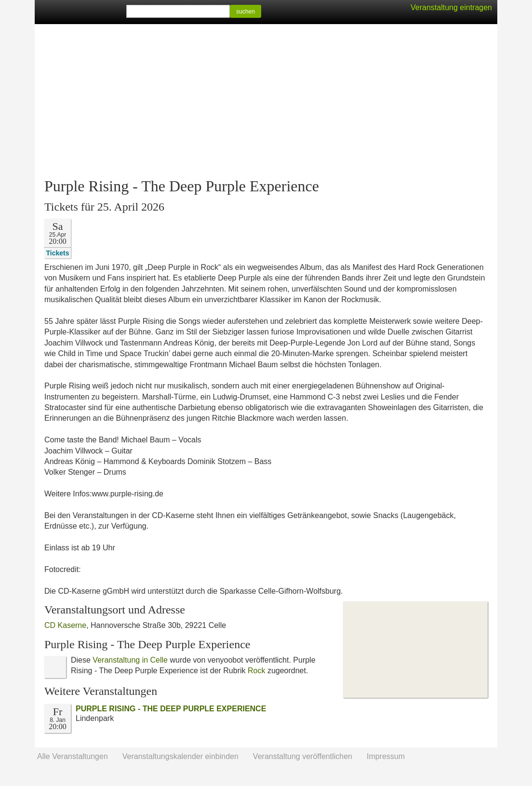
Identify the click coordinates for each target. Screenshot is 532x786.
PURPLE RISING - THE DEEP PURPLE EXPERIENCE (171, 709)
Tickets (58, 253)
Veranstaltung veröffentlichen (303, 756)
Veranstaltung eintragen (451, 7)
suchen (246, 12)
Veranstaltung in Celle (130, 660)
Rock (256, 671)
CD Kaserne (65, 625)
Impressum (386, 756)
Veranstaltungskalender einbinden (180, 756)
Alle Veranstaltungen (73, 756)
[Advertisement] (266, 101)
